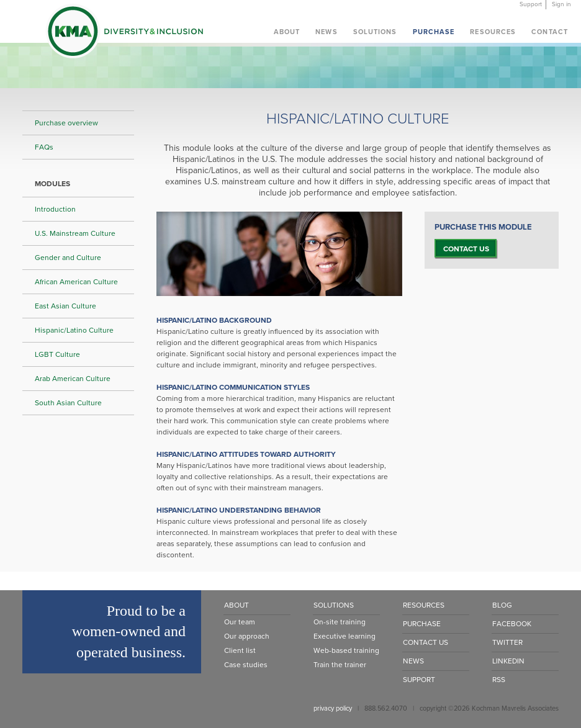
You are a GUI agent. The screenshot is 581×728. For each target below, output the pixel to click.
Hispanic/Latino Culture (74, 330)
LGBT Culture (57, 354)
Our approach (247, 636)
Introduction (55, 209)
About (287, 32)
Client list (240, 650)
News (326, 32)
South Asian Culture (68, 403)
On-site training (340, 622)
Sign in (561, 4)
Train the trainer (340, 665)
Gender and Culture (68, 258)
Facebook (512, 624)
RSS (499, 680)
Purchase (434, 32)
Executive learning (345, 636)
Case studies (246, 665)
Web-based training (346, 650)
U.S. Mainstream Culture (75, 233)
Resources (493, 32)
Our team (240, 622)
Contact (550, 32)
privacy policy (333, 708)
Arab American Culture (73, 379)
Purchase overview (66, 123)
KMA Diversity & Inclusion (124, 34)
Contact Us (426, 642)
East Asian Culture (65, 306)
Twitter (507, 642)
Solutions (375, 32)
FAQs (44, 147)
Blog (502, 605)
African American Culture (76, 282)
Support (531, 4)
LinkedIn (508, 661)
